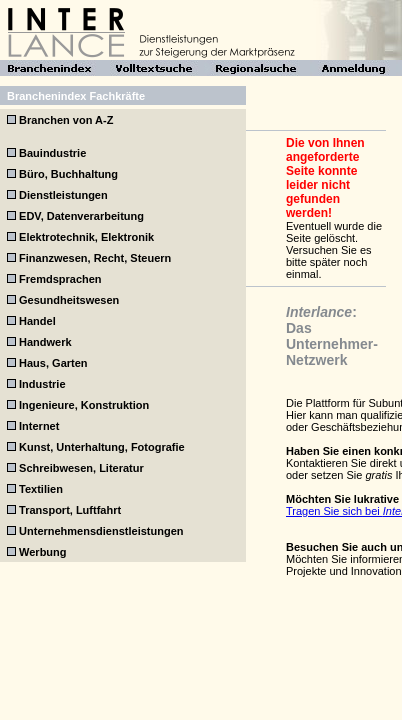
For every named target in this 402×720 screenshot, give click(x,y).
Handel (37, 321)
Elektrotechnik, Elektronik (86, 237)
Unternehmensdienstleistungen (101, 531)
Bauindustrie (52, 153)
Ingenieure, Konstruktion (84, 405)
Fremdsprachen (60, 279)
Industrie (42, 384)
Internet (39, 426)
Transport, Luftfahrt (70, 510)
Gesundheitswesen (69, 300)
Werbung (42, 552)
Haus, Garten (53, 363)
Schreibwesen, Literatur (81, 468)
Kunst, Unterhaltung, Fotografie (102, 447)
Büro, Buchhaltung (68, 174)
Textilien (41, 489)
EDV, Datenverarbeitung (81, 216)
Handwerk (45, 342)
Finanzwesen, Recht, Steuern (95, 258)
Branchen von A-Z (66, 120)
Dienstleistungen (63, 195)
